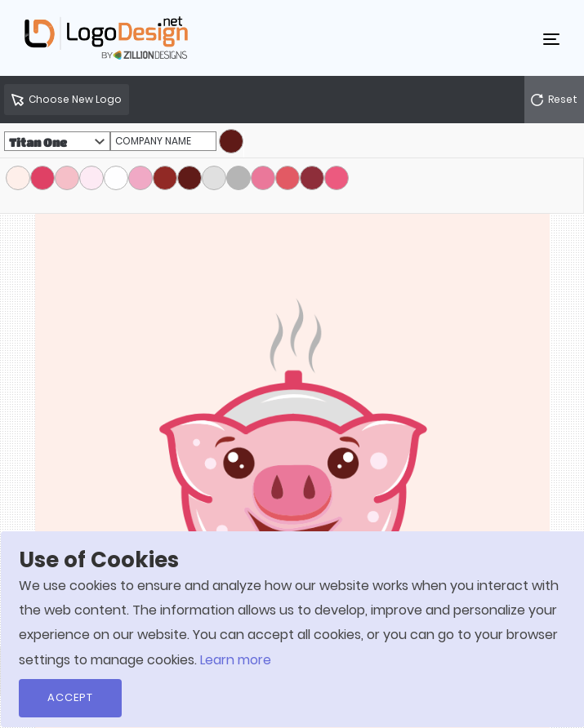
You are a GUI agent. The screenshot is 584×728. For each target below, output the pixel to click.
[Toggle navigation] (551, 38)
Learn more (236, 660)
